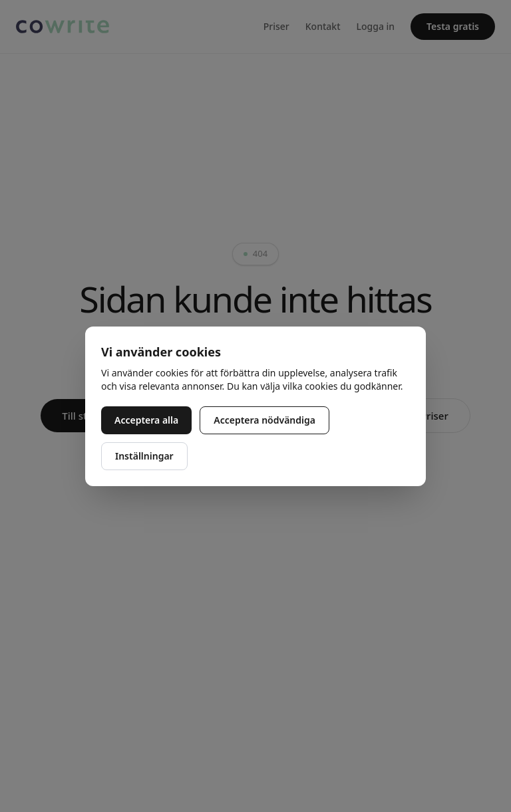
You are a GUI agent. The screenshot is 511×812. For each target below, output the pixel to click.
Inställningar (144, 456)
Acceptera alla (146, 420)
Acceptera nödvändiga (264, 420)
